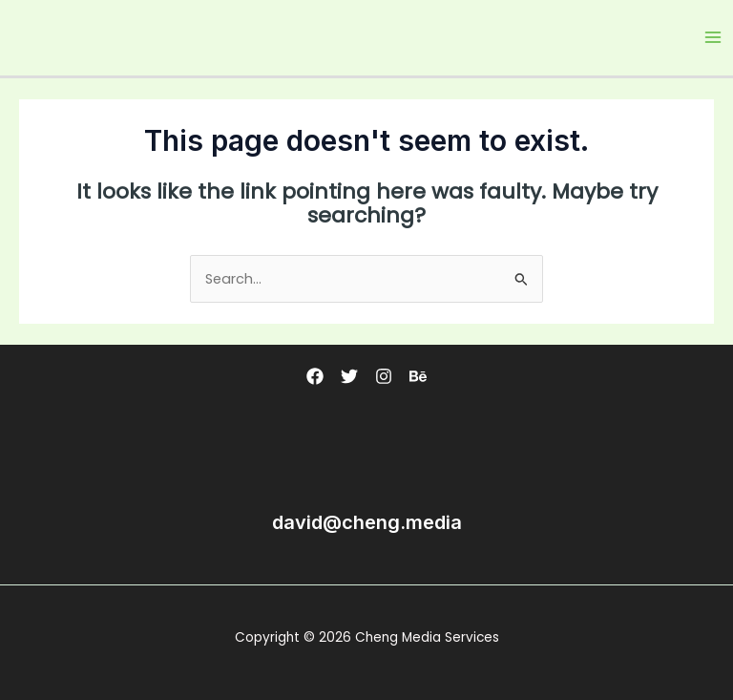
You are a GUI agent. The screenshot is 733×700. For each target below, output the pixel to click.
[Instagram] (384, 376)
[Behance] (418, 376)
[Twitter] (349, 376)
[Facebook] (315, 376)
